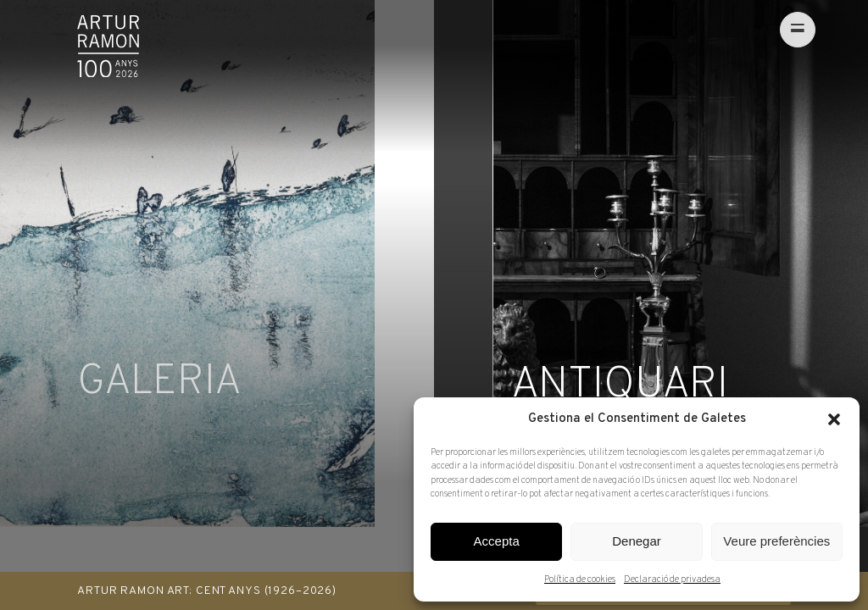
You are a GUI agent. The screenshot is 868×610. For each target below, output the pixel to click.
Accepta (497, 541)
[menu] (773, 30)
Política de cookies (580, 579)
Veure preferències (776, 541)
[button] (834, 419)
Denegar (637, 541)
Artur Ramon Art (108, 46)
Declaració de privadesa (672, 579)
